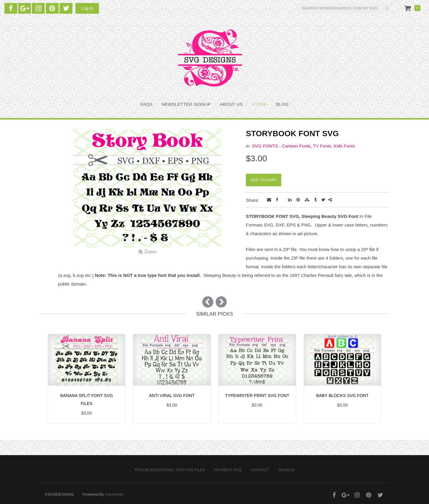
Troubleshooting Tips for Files (170, 470)
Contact (260, 470)
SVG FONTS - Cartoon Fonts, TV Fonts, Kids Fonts (303, 146)
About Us (231, 104)
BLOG (282, 104)
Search (286, 470)
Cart (409, 8)
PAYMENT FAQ (228, 470)
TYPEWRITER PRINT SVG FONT (257, 396)
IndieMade (114, 494)
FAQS (147, 104)
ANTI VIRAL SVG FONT (172, 396)
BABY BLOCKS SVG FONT (343, 396)
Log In (87, 8)
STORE (259, 104)
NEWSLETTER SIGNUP (186, 104)
